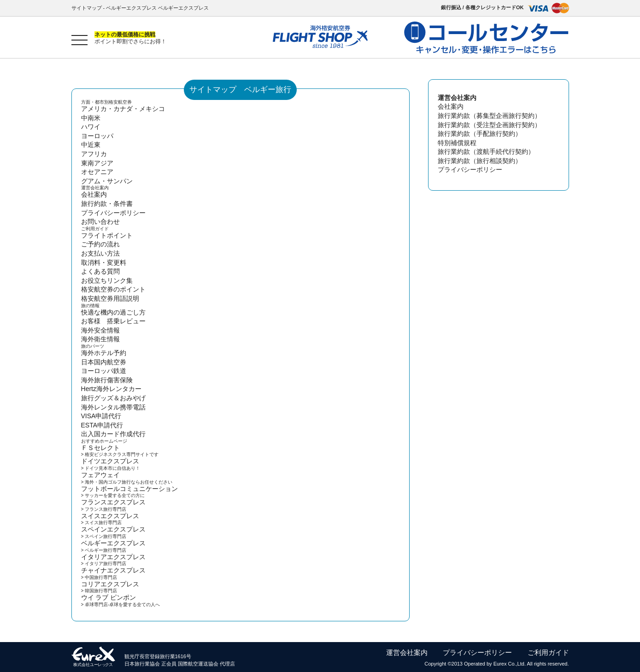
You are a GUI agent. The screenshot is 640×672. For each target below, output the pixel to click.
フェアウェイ (100, 475)
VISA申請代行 (101, 416)
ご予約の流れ (100, 244)
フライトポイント (107, 235)
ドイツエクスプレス (110, 461)
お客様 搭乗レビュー (113, 321)
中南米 (91, 118)
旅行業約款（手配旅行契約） (480, 134)
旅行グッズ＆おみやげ (113, 398)
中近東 (91, 145)
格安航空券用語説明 (110, 298)
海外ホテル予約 (104, 353)
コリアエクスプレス (110, 584)
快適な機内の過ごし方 (113, 312)
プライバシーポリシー (113, 213)
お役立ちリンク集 (107, 280)
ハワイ (91, 127)
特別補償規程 (457, 143)
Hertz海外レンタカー (111, 389)
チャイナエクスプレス (113, 570)
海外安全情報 (100, 330)
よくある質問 (100, 271)
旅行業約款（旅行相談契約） (480, 161)
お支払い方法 (100, 253)
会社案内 (94, 194)
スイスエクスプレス (110, 516)
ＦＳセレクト (100, 448)
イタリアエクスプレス (113, 557)
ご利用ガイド (548, 652)
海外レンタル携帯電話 (113, 407)
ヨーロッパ (97, 136)
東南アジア (97, 163)
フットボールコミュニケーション (129, 489)
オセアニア (97, 172)
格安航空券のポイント (113, 289)
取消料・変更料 (104, 263)
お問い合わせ (100, 222)
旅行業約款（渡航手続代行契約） (486, 152)
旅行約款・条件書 (107, 204)
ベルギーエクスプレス (113, 543)
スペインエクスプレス (113, 529)
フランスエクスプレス (113, 502)
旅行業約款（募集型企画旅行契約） (489, 116)
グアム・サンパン (107, 181)
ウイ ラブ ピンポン (109, 597)
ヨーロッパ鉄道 (104, 371)
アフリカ (94, 154)
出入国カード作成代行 (113, 434)
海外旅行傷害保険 (107, 380)
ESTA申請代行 (102, 425)
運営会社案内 (407, 652)
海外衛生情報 (100, 339)
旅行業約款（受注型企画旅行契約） (489, 125)
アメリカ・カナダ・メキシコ (123, 109)
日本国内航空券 (104, 362)
